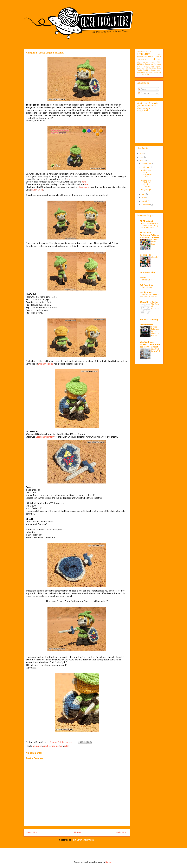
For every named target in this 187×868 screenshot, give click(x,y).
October (146, 167)
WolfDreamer (146, 325)
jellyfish (140, 66)
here (71, 179)
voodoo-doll (157, 72)
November (147, 164)
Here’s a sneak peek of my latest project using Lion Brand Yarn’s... (149, 226)
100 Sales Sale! (146, 280)
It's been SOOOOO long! (155, 242)
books (159, 54)
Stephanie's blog (46, 364)
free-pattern (57, 746)
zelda (67, 746)
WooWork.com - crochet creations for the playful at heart (150, 345)
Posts (142, 89)
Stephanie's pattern (45, 437)
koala (153, 66)
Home (77, 833)
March (145, 201)
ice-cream (158, 64)
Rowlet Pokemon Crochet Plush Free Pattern (155, 331)
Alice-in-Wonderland (144, 51)
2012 (142, 157)
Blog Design (146, 190)
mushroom (141, 68)
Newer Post (32, 833)
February (146, 205)
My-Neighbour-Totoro (154, 68)
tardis (143, 72)
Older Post (122, 833)
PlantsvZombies (143, 70)
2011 (142, 161)
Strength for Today (149, 302)
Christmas (141, 60)
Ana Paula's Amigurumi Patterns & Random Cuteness (150, 235)
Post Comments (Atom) (83, 840)
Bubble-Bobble (142, 57)
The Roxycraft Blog (149, 320)
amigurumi (37, 746)
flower (153, 62)
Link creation (85, 187)
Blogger (109, 862)
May (144, 194)
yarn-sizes (141, 74)
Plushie (153, 70)
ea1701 (143, 278)
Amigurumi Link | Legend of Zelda (147, 173)
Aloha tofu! (156, 257)
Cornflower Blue (148, 272)
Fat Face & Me (147, 285)
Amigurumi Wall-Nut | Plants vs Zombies (147, 183)
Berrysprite (145, 255)
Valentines (150, 72)
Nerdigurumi (146, 292)
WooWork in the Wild (155, 350)
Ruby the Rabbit (146, 287)
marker (159, 66)
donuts (146, 62)
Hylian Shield (37, 190)
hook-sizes (149, 64)
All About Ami (146, 221)
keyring (147, 66)
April (144, 198)
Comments (144, 93)
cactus (158, 57)
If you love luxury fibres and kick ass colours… (149, 296)
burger (151, 57)
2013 (142, 154)
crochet (47, 746)
